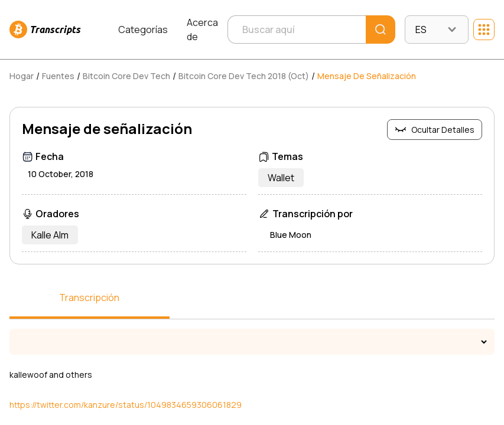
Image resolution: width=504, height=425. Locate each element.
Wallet (281, 178)
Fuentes (58, 76)
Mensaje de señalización (367, 76)
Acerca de (202, 30)
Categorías (143, 30)
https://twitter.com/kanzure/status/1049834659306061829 (126, 405)
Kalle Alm (50, 235)
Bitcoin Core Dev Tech (126, 76)
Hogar (22, 76)
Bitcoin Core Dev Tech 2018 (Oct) (244, 76)
